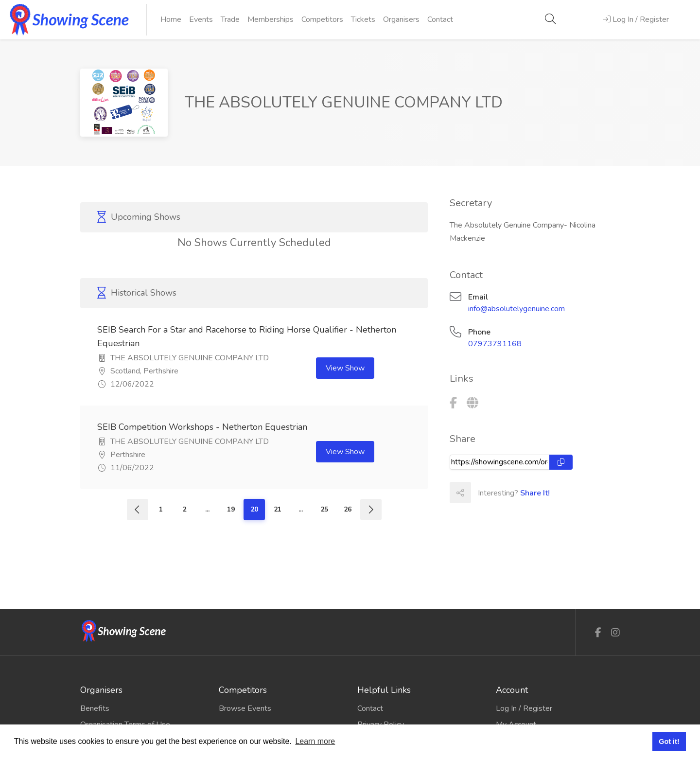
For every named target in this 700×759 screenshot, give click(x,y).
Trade (230, 19)
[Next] (371, 510)
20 (254, 509)
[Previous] (138, 510)
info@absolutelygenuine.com (516, 309)
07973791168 (495, 344)
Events (201, 19)
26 (348, 509)
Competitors (322, 19)
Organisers (401, 19)
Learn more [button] (315, 741)
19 (231, 509)
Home (171, 19)
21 (278, 509)
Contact (440, 19)
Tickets (363, 19)
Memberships (271, 19)
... (207, 509)
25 (324, 509)
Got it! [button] (669, 741)
